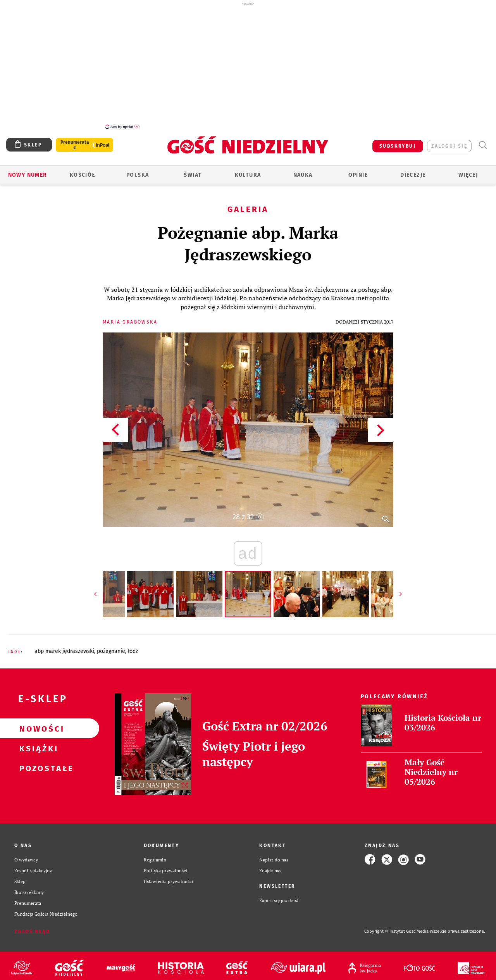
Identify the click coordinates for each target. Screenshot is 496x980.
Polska (138, 175)
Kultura (248, 175)
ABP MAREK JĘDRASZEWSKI (64, 651)
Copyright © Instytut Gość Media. (397, 931)
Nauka (303, 175)
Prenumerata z (75, 145)
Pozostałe (37, 768)
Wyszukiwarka (483, 145)
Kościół (83, 175)
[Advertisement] (248, 65)
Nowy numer (28, 175)
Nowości (37, 729)
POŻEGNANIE (111, 651)
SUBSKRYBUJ (398, 146)
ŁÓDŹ (133, 651)
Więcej (468, 175)
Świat (193, 175)
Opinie (358, 175)
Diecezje (413, 175)
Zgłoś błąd (32, 932)
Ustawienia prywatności (169, 881)
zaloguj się (449, 146)
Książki (37, 748)
